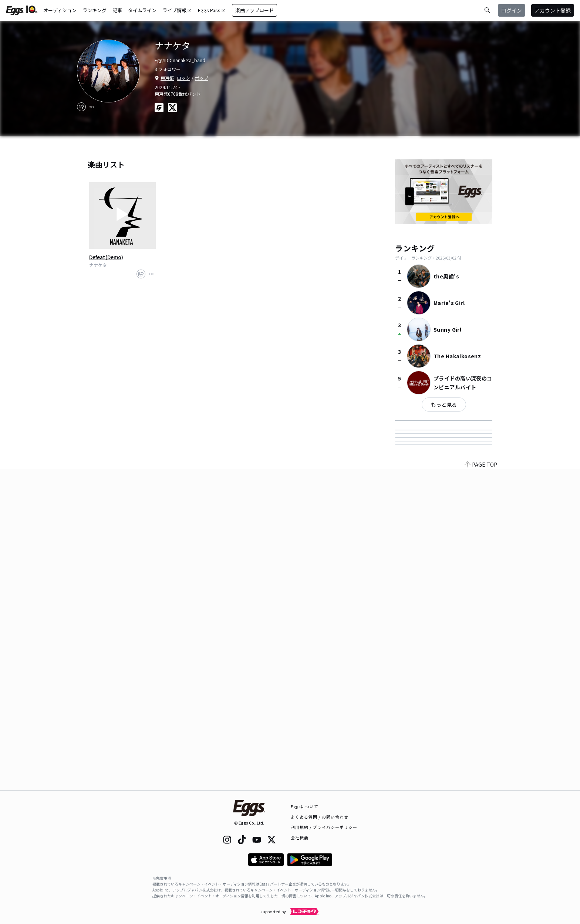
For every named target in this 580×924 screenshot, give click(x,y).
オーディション (60, 10)
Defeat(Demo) (106, 257)
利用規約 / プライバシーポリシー (324, 827)
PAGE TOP (481, 786)
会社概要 (300, 837)
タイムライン (142, 10)
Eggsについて (305, 806)
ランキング (95, 10)
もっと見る (444, 405)
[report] (92, 107)
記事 (117, 10)
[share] (81, 107)
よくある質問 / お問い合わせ (320, 817)
